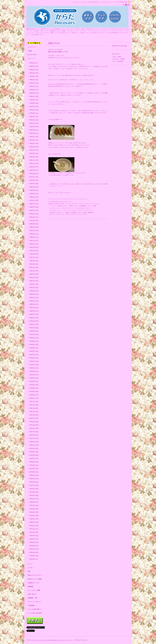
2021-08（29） (34, 254)
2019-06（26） (34, 341)
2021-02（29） (34, 274)
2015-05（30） (34, 505)
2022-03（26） (34, 230)
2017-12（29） (34, 401)
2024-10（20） (34, 126)
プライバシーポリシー (35, 602)
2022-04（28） (34, 227)
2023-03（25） (34, 190)
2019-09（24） (34, 331)
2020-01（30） (34, 318)
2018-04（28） (34, 388)
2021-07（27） (34, 257)
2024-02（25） (34, 153)
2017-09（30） (34, 411)
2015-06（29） (34, 502)
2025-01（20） (34, 116)
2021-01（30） (34, 277)
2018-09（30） (34, 371)
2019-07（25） (34, 338)
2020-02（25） (34, 314)
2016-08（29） (34, 455)
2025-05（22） (34, 103)
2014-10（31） (34, 529)
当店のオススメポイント (35, 575)
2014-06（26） (34, 542)
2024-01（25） (34, 157)
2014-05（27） (34, 545)
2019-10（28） (34, 328)
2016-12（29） (34, 442)
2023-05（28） (34, 183)
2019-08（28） (34, 334)
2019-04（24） (34, 348)
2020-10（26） (34, 287)
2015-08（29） (34, 495)
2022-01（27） (34, 237)
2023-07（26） (34, 177)
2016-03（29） (34, 472)
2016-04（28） (34, 468)
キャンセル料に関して (35, 609)
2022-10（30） (34, 207)
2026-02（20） (34, 73)
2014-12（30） (34, 522)
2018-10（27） (34, 368)
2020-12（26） (34, 281)
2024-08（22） (34, 133)
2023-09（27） (34, 170)
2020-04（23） (34, 307)
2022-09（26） (34, 210)
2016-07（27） (34, 458)
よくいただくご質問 (34, 590)
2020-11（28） (34, 284)
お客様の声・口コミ (34, 583)
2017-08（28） (34, 415)
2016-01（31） (34, 478)
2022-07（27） (34, 217)
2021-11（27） (34, 244)
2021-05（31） (34, 264)
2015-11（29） (34, 485)
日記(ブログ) (32, 58)
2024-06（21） (34, 140)
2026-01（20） (34, 76)
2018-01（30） (34, 398)
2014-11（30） (34, 525)
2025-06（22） (34, 100)
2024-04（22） (34, 147)
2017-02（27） (34, 435)
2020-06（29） (34, 301)
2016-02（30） (34, 475)
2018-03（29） (34, 391)
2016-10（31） (34, 448)
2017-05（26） (34, 425)
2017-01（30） (34, 438)
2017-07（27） (34, 418)
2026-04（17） (34, 66)
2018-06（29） (34, 381)
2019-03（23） (34, 351)
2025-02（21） (34, 113)
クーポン (30, 568)
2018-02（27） (34, 395)
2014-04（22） (34, 549)
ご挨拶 (30, 51)
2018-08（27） (34, 375)
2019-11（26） (34, 324)
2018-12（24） (34, 361)
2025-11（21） (34, 83)
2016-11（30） (34, 445)
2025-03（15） (34, 110)
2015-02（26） (34, 515)
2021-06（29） (34, 261)
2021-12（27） (34, 240)
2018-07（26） (34, 378)
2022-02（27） (34, 234)
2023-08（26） (34, 173)
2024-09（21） (34, 130)
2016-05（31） (34, 465)
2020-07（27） (34, 297)
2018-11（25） (34, 364)
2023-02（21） (34, 193)
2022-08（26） (34, 214)
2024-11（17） (34, 123)
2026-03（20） (34, 69)
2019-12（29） (34, 321)
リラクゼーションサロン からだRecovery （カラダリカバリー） (52, 640)
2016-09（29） (34, 452)
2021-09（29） (34, 250)
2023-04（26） (34, 187)
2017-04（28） (34, 428)
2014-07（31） (34, 539)
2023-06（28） (34, 180)
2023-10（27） (34, 167)
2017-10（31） (34, 408)
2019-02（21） (34, 354)
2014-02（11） (34, 556)
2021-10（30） (34, 247)
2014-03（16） (34, 552)
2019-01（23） (34, 358)
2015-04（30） (34, 509)
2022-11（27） (34, 204)
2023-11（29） (34, 163)
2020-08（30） (34, 294)
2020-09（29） (34, 291)
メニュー (30, 564)
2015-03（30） (34, 512)
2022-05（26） (34, 224)
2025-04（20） (34, 106)
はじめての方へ (32, 55)
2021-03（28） (34, 271)
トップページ (32, 47)
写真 (29, 571)
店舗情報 (30, 587)
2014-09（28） (34, 532)
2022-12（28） (34, 200)
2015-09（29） (34, 492)
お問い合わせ (32, 594)
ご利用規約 (31, 606)
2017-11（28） (34, 405)
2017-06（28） (34, 421)
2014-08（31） (34, 535)
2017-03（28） (34, 431)
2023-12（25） (34, 160)
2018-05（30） (34, 385)
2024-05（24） (34, 143)
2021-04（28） (34, 267)
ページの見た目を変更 (35, 613)
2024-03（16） (34, 150)
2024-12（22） (34, 120)
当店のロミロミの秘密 (35, 579)
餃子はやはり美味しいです (58, 52)
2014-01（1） (34, 559)
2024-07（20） (34, 136)
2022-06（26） (34, 220)
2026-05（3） (34, 63)
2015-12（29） (34, 482)
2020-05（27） (34, 304)
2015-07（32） (34, 499)
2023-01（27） (34, 197)
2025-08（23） (34, 93)
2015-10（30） (34, 488)
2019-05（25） (34, 344)
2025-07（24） (34, 96)
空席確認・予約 (32, 598)
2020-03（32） (34, 311)
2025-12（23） (34, 79)
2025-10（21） (34, 86)
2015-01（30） (34, 519)
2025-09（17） (34, 90)
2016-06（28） (34, 462)
